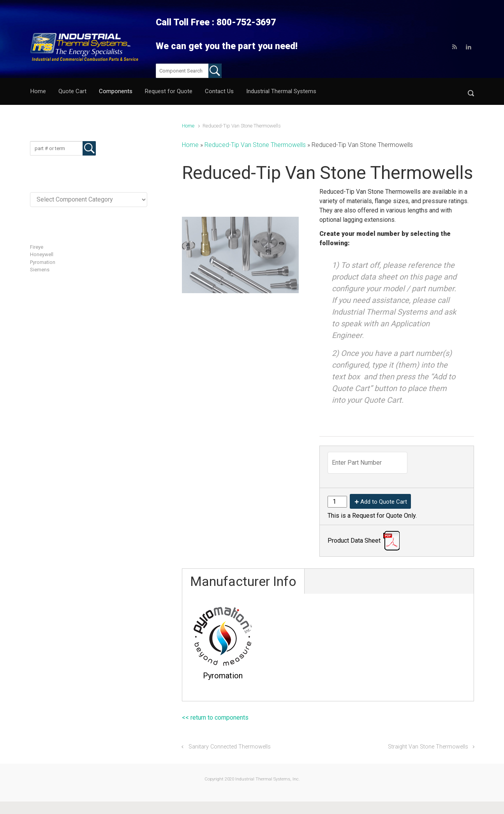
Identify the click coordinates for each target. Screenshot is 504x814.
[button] (471, 91)
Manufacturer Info (243, 581)
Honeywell (42, 254)
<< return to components (215, 718)
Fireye (37, 247)
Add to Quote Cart (384, 502)
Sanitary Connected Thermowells (230, 747)
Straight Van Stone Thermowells (428, 747)
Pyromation (43, 262)
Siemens (40, 270)
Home (188, 126)
